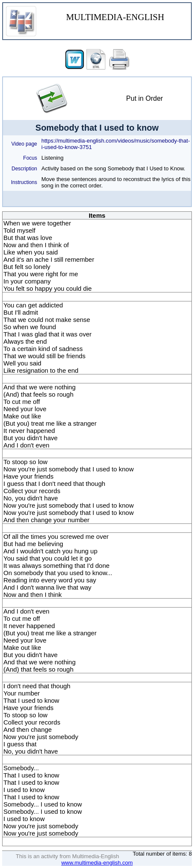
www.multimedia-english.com (97, 863)
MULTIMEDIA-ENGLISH (115, 17)
